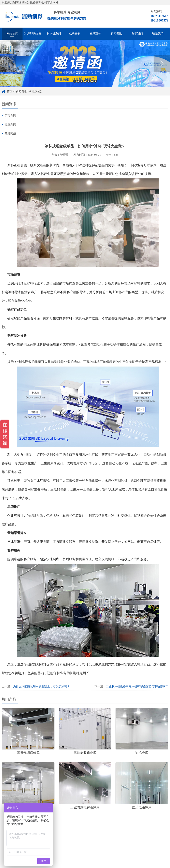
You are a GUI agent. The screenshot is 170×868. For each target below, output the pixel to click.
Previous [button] (8, 63)
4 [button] (85, 81)
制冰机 (38, 344)
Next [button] (162, 63)
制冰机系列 (54, 34)
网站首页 (12, 34)
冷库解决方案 (33, 34)
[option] (85, 64)
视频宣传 (95, 34)
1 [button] (75, 81)
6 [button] (92, 81)
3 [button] (82, 81)
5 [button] (89, 81)
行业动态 (36, 91)
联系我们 (158, 34)
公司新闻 (10, 115)
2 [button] (78, 81)
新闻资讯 (116, 34)
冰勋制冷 (49, 454)
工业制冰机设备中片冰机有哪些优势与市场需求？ (137, 686)
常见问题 (10, 134)
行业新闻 (10, 124)
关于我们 (137, 34)
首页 (10, 91)
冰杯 (30, 283)
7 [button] (95, 81)
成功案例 (75, 34)
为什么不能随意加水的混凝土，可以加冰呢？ (41, 686)
